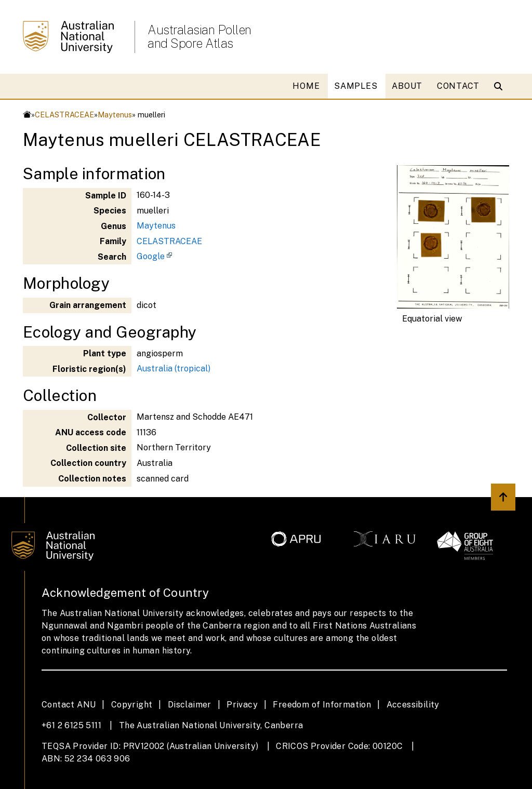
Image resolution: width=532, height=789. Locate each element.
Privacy (242, 705)
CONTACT (458, 86)
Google (151, 256)
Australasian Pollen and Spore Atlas (199, 36)
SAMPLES (356, 86)
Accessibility (413, 705)
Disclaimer (190, 705)
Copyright (132, 705)
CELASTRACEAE (64, 115)
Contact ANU (69, 705)
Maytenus (115, 115)
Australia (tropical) (174, 369)
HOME (306, 86)
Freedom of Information (322, 705)
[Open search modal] (501, 86)
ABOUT (407, 86)
